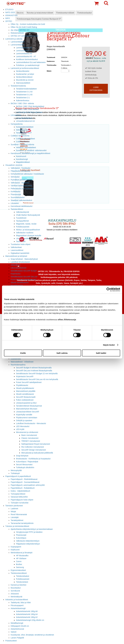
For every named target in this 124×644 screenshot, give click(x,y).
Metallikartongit (17, 623)
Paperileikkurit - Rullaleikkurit (23, 488)
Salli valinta (62, 353)
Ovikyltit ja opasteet (24, 420)
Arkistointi (15, 594)
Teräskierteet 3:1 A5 (24, 95)
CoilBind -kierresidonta (20, 136)
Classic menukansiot (30, 438)
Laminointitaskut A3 (24, 51)
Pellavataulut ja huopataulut (22, 189)
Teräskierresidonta (18, 86)
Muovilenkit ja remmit (25, 80)
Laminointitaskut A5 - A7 (26, 56)
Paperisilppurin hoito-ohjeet (22, 500)
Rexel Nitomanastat (19, 514)
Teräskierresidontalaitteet (26, 89)
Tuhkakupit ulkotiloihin (25, 467)
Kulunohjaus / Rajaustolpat (27, 462)
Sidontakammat (22, 130)
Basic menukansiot (29, 435)
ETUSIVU (9, 9)
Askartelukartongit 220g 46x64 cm (30, 620)
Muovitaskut (16, 588)
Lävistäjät (15, 517)
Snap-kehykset (22, 456)
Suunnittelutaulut (18, 197)
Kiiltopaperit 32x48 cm (20, 626)
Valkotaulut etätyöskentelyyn (28, 541)
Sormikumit (15, 591)
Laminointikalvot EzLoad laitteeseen (31, 62)
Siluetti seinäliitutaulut (20, 283)
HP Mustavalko (22, 556)
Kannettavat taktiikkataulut (21, 206)
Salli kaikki (101, 353)
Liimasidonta (16, 115)
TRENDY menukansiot (31, 441)
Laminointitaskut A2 (24, 48)
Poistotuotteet (11, 641)
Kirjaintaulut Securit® (25, 376)
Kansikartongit (22, 159)
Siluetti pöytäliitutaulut (25, 388)
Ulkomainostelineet (19, 268)
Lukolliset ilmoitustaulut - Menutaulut (31, 423)
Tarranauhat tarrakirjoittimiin (22, 523)
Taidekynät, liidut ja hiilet (21, 602)
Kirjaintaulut (16, 274)
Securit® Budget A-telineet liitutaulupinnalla (34, 368)
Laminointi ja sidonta (14, 39)
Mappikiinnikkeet (23, 162)
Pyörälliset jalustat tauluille (22, 180)
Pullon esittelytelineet (25, 400)
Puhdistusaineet (23, 579)
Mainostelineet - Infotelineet (22, 362)
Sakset (14, 632)
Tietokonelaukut (23, 576)
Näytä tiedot (109, 345)
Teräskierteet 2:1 (23, 98)
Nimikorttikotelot (23, 71)
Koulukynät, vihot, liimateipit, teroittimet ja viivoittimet (32, 635)
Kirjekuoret (15, 550)
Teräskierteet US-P (24, 133)
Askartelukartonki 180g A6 (27, 611)
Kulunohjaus (21, 538)
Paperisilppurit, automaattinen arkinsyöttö (28, 485)
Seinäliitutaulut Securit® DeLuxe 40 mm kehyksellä (37, 379)
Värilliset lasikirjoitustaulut (21, 186)
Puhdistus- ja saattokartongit (28, 65)
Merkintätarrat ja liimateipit (21, 553)
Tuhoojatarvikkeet (18, 494)
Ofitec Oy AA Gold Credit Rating (24, 27)
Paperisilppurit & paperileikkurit (18, 476)
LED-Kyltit (20, 429)
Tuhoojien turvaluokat (19, 503)
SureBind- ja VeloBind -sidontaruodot (31, 150)
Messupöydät (16, 470)
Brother (19, 564)
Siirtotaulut (15, 177)
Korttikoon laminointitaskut (27, 59)
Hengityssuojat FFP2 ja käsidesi (29, 532)
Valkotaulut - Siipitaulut (20, 183)
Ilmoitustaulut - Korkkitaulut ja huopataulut (33, 459)
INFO (8, 18)
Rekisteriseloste (17, 33)
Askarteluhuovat (17, 629)
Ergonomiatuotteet (18, 570)
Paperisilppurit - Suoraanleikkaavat (25, 482)
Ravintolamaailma (18, 365)
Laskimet (14, 509)
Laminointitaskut (17, 45)
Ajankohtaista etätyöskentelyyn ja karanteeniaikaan (32, 529)
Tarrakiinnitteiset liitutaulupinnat (29, 406)
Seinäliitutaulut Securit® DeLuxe (24, 277)
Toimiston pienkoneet (14, 506)
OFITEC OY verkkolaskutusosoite (25, 36)
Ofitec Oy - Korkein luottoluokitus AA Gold (28, 24)
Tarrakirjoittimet (17, 520)
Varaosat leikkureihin (19, 497)
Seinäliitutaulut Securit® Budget (24, 271)
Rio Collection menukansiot (33, 447)
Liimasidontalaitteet (24, 118)
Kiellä (23, 353)
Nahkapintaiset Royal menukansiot (36, 444)
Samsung (20, 567)
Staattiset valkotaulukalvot (21, 200)
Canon (19, 561)
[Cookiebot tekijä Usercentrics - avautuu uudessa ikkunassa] (108, 290)
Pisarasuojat (16, 194)
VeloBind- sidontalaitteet (26, 147)
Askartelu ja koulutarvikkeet (17, 600)
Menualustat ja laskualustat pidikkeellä (37, 453)
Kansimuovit (21, 156)
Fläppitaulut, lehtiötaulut (20, 171)
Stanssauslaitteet (23, 83)
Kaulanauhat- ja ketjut (25, 74)
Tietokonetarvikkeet (19, 573)
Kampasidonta (17, 124)
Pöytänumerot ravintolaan (27, 418)
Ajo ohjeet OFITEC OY (20, 30)
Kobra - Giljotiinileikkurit (20, 491)
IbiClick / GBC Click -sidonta (22, 103)
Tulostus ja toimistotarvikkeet (17, 526)
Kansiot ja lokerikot (18, 585)
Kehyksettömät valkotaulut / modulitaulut (27, 174)
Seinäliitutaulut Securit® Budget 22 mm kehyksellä (37, 374)
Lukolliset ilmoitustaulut (20, 262)
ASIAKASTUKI (11, 15)
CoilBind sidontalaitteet (25, 139)
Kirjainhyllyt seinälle (24, 415)
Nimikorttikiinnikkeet (24, 77)
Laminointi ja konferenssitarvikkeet (25, 68)
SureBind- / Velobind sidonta (22, 145)
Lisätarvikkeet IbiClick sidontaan (29, 112)
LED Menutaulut (23, 426)
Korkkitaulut (16, 191)
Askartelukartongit (18, 608)
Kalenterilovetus (23, 100)
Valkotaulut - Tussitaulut (20, 168)
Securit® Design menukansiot (34, 450)
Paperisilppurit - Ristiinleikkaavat (24, 479)
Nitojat (13, 511)
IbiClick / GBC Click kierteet (27, 109)
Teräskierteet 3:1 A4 (24, 92)
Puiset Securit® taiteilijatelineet (23, 280)
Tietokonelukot (22, 582)
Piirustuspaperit (17, 605)
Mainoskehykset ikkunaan (27, 409)
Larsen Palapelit (17, 638)
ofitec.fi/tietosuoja (67, 319)
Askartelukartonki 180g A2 (27, 617)
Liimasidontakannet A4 (25, 121)
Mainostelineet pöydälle (26, 391)
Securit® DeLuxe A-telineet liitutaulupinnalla (34, 371)
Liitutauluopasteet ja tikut (26, 403)
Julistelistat (15, 265)
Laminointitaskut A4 (24, 54)
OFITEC (9, 21)
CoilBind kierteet (23, 142)
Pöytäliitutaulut (22, 385)
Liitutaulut (15, 203)
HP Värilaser (21, 558)
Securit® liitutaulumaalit (26, 397)
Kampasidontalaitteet (25, 127)
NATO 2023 (10, 12)
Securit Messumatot (24, 465)
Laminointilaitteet (18, 42)
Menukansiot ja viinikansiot (27, 432)
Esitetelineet (16, 359)
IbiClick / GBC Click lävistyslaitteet (30, 106)
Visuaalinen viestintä (14, 165)
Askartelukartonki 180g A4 (27, 614)
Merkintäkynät (16, 597)
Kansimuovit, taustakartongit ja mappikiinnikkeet (30, 153)
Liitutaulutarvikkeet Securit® (28, 412)
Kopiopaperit (16, 547)
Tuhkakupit (15, 473)
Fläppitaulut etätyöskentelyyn (28, 544)
